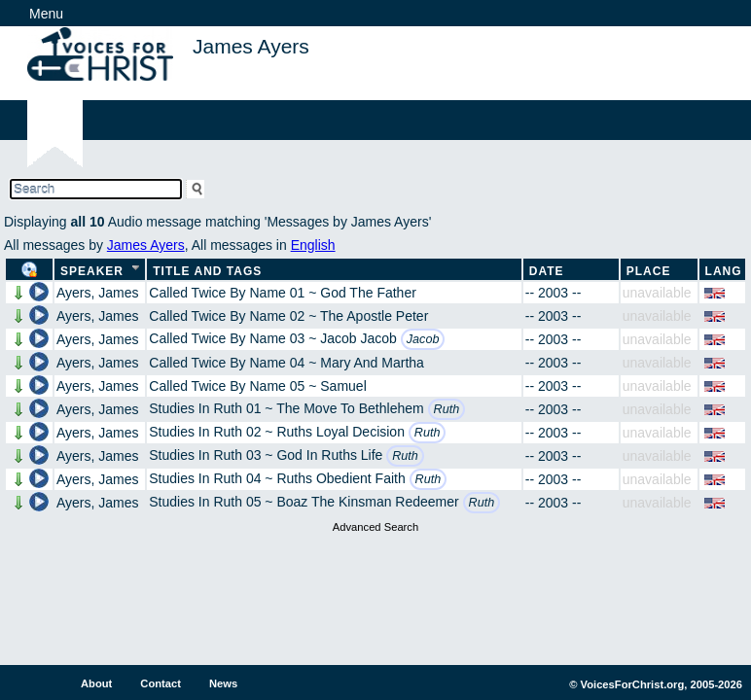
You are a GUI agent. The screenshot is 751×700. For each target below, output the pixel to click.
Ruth (447, 409)
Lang (724, 271)
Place (649, 271)
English (313, 245)
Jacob (423, 339)
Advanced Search (375, 527)
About (96, 683)
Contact (161, 683)
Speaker (92, 271)
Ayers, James (98, 293)
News (223, 683)
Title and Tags (207, 271)
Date (547, 271)
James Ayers (146, 245)
